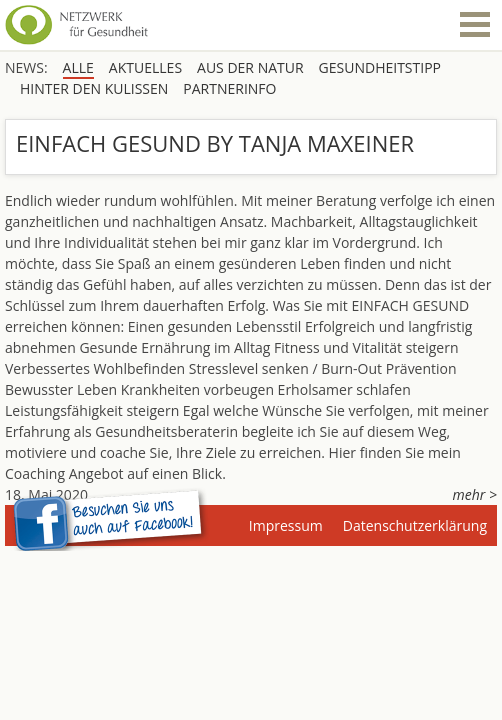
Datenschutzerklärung (415, 525)
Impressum (286, 525)
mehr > (475, 494)
